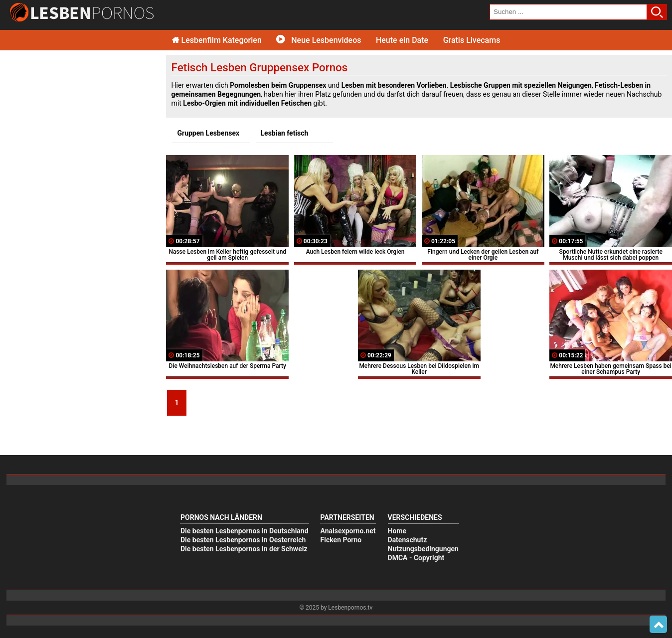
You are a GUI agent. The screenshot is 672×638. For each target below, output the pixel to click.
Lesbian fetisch (285, 133)
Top (658, 625)
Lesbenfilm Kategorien (217, 40)
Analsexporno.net (348, 531)
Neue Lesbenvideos (319, 40)
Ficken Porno (341, 540)
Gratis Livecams (472, 40)
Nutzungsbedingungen (423, 549)
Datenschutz (408, 540)
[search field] (568, 12)
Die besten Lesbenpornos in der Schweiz (244, 549)
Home (397, 531)
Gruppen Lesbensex (208, 133)
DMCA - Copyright (416, 558)
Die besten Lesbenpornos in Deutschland (245, 531)
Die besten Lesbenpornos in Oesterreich (243, 540)
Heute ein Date (402, 40)
